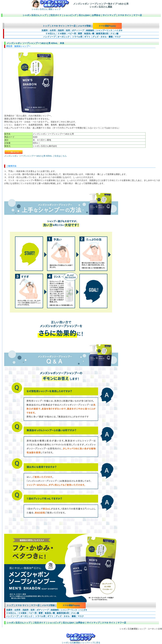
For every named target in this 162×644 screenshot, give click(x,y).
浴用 (68, 30)
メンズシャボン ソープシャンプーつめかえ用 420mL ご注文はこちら (35, 155)
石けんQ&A (84, 15)
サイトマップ (109, 15)
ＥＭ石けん (51, 34)
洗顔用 (61, 30)
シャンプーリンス (104, 30)
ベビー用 (72, 34)
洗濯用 (45, 30)
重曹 (80, 34)
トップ (46, 26)
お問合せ (96, 15)
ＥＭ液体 (62, 34)
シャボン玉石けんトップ (34, 15)
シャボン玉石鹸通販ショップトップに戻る (81, 642)
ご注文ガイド (55, 15)
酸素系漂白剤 (102, 34)
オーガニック (64, 37)
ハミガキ (118, 30)
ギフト (87, 37)
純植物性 (90, 30)
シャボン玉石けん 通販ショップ (51, 8)
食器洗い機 (89, 34)
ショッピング (70, 15)
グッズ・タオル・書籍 (103, 37)
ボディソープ (78, 30)
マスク (118, 37)
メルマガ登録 (84, 26)
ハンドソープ (49, 37)
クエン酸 (114, 34)
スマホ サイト (124, 15)
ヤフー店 (138, 15)
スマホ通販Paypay (107, 26)
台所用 (53, 30)
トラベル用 (77, 37)
